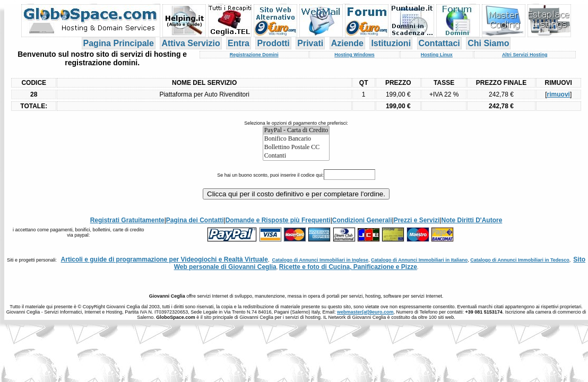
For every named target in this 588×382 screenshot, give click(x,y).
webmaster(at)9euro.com (365, 312)
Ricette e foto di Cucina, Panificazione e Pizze (348, 267)
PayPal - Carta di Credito (296, 131)
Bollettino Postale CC (296, 147)
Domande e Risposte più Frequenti (278, 220)
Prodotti (273, 43)
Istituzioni (391, 43)
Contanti (296, 156)
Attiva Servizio (191, 43)
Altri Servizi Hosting (525, 55)
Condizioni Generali (362, 220)
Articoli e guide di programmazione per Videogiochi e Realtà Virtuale (165, 259)
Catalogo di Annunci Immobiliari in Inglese (320, 260)
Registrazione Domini (254, 55)
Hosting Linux (437, 55)
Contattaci (439, 43)
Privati (310, 43)
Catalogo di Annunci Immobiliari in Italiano (419, 260)
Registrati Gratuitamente (127, 220)
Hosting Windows (354, 55)
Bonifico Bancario (296, 139)
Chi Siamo (488, 43)
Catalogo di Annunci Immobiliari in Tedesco (520, 260)
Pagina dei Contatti (195, 220)
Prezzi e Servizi (417, 220)
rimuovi (559, 94)
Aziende (347, 43)
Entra (239, 43)
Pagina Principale (119, 43)
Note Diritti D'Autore (472, 220)
